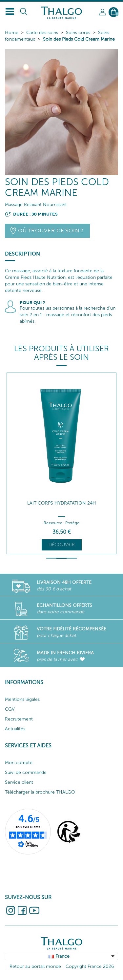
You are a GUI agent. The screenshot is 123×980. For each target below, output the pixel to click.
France (62, 956)
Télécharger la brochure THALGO (40, 792)
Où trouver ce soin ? (51, 231)
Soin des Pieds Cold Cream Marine (79, 39)
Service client (19, 782)
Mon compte (19, 763)
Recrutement (19, 719)
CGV (10, 709)
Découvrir (62, 545)
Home (12, 33)
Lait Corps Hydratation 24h (62, 503)
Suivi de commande (26, 772)
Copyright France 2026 (90, 966)
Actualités (15, 729)
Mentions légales (22, 699)
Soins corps (78, 33)
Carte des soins (42, 33)
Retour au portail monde (35, 966)
